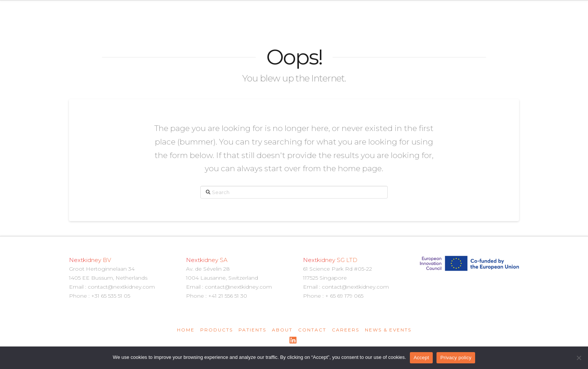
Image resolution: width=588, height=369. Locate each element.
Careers (346, 330)
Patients (252, 330)
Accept (421, 358)
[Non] (579, 358)
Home (186, 330)
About (282, 330)
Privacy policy (456, 358)
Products (217, 330)
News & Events (388, 330)
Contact (312, 330)
